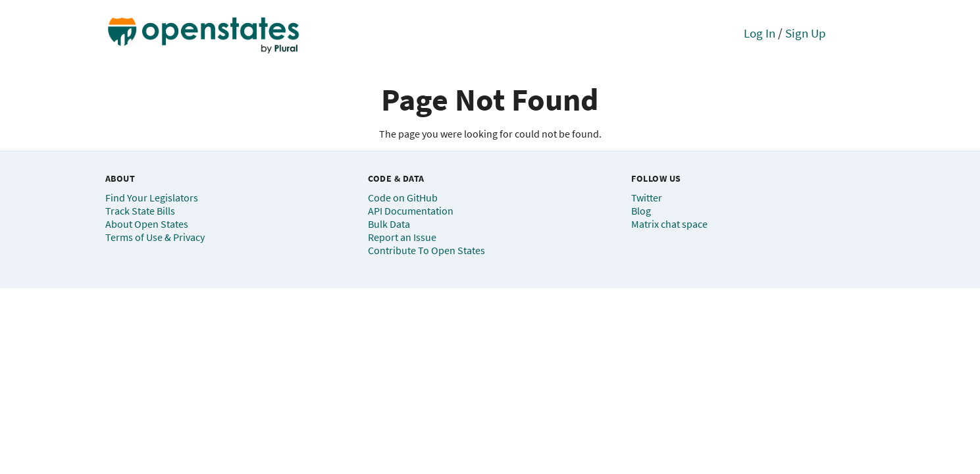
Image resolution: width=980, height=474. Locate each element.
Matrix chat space (669, 224)
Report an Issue (402, 237)
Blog (641, 211)
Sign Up (806, 33)
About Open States (147, 224)
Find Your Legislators (152, 197)
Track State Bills (140, 211)
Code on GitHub (403, 197)
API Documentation (411, 211)
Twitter (647, 197)
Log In (760, 33)
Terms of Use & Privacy (155, 237)
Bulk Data (389, 224)
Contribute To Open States (426, 250)
